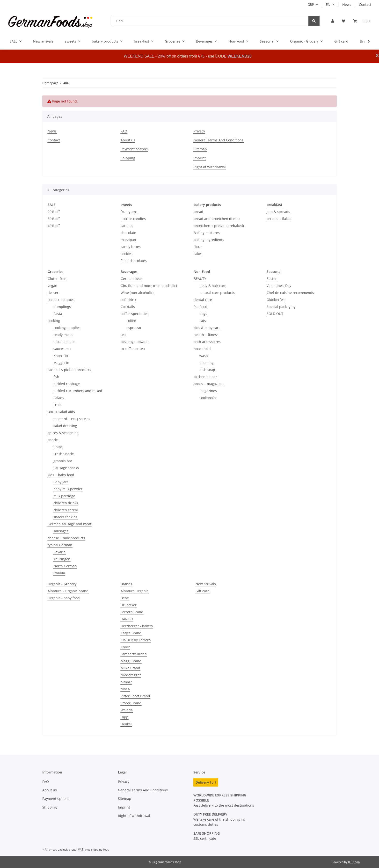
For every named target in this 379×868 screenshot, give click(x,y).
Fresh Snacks (64, 454)
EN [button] (328, 4)
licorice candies (133, 219)
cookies (127, 254)
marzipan (128, 240)
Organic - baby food (64, 598)
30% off (54, 219)
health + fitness (206, 335)
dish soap (207, 370)
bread (198, 212)
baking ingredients (209, 240)
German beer (131, 279)
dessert (54, 293)
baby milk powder (68, 489)
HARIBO (127, 619)
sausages (61, 531)
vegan (52, 286)
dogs (203, 314)
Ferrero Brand (132, 612)
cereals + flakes (279, 219)
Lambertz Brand (134, 654)
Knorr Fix (61, 356)
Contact (365, 4)
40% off (54, 226)
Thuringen (62, 559)
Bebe (125, 598)
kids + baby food (61, 475)
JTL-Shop (354, 862)
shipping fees (100, 850)
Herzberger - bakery (137, 626)
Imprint (200, 158)
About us (128, 140)
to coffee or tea (133, 349)
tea (123, 335)
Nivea (125, 689)
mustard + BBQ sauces (72, 419)
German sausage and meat (69, 524)
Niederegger (131, 675)
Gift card (203, 591)
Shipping (128, 158)
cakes (198, 254)
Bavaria (59, 552)
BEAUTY (200, 279)
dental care (203, 300)
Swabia (59, 573)
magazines (208, 391)
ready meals (63, 335)
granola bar (63, 461)
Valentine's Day (279, 286)
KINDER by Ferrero (136, 640)
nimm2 (126, 682)
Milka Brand (130, 668)
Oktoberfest (276, 300)
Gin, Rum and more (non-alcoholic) (149, 286)
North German (65, 566)
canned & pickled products (69, 370)
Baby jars (61, 482)
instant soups (64, 342)
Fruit (57, 405)
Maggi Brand (131, 661)
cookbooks (208, 398)
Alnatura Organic (135, 591)
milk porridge (64, 496)
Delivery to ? (206, 782)
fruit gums (129, 212)
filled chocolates (134, 261)
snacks (53, 440)
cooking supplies (67, 328)
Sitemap (200, 149)
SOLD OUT (275, 314)
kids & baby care (207, 328)
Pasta (58, 314)
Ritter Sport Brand (135, 696)
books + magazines (209, 384)
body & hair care (213, 286)
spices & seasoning (63, 433)
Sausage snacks (66, 468)
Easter (272, 279)
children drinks (66, 503)
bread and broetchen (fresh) (217, 219)
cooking (54, 321)
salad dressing (65, 426)
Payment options (134, 149)
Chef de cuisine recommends (290, 293)
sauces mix (62, 349)
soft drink (128, 300)
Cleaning (207, 363)
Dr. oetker (129, 605)
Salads (59, 398)
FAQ (124, 131)
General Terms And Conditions (219, 140)
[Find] (210, 21)
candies (127, 226)
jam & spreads (278, 212)
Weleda (127, 710)
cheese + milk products (66, 538)
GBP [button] (311, 4)
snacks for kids (65, 517)
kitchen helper (205, 377)
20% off (54, 212)
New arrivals (206, 584)
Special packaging (281, 307)
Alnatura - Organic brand (68, 591)
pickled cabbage (67, 384)
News (347, 4)
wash (204, 356)
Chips (58, 447)
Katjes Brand (131, 633)
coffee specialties (135, 314)
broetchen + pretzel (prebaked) (219, 226)
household (202, 349)
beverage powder (135, 342)
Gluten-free (57, 279)
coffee (131, 321)
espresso (134, 328)
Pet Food (200, 307)
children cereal (66, 510)
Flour (198, 247)
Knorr (125, 647)
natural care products (217, 293)
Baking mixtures (207, 233)
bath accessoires (207, 342)
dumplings (62, 307)
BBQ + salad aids (61, 412)
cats (203, 321)
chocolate (128, 233)
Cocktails (128, 307)
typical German (60, 545)
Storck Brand (131, 703)
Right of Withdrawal (210, 167)
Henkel (126, 724)
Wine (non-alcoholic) (137, 293)
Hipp (124, 717)
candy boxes (131, 247)
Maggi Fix (61, 363)
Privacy (199, 131)
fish (56, 377)
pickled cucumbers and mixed (78, 391)
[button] (333, 21)
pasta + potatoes (61, 300)
